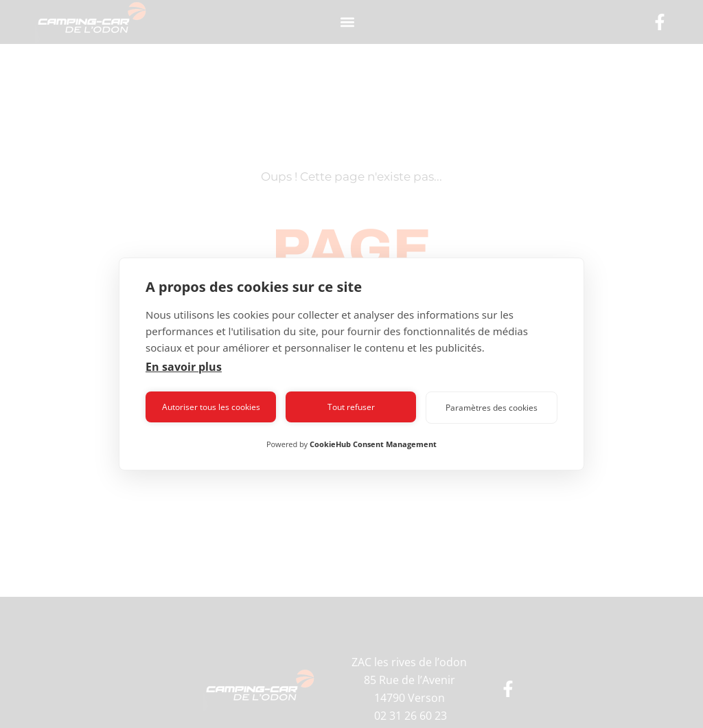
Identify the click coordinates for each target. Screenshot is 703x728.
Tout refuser (351, 407)
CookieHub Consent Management (373, 444)
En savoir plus (184, 367)
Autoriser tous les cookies (211, 407)
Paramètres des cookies (492, 408)
